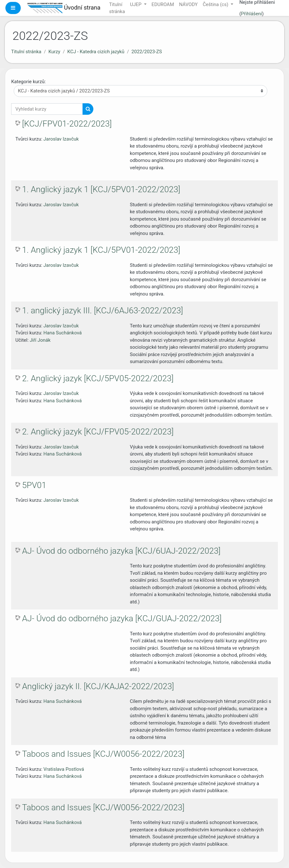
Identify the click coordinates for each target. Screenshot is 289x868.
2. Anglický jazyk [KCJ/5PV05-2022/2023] (98, 378)
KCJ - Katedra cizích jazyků (96, 52)
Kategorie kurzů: (28, 82)
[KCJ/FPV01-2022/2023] (67, 124)
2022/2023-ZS (147, 52)
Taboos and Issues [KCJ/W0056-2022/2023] (103, 754)
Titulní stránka (26, 52)
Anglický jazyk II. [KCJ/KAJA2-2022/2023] (98, 686)
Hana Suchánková (62, 333)
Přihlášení (251, 14)
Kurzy (54, 52)
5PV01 (34, 485)
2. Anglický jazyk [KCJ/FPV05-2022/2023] (98, 432)
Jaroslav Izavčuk (61, 139)
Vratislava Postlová (64, 769)
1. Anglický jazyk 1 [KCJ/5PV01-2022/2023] (101, 189)
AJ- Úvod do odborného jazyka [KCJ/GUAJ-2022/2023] (122, 618)
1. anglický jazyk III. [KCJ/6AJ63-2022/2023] (102, 310)
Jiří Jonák (40, 340)
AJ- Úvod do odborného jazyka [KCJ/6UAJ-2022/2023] (121, 551)
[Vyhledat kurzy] (47, 109)
